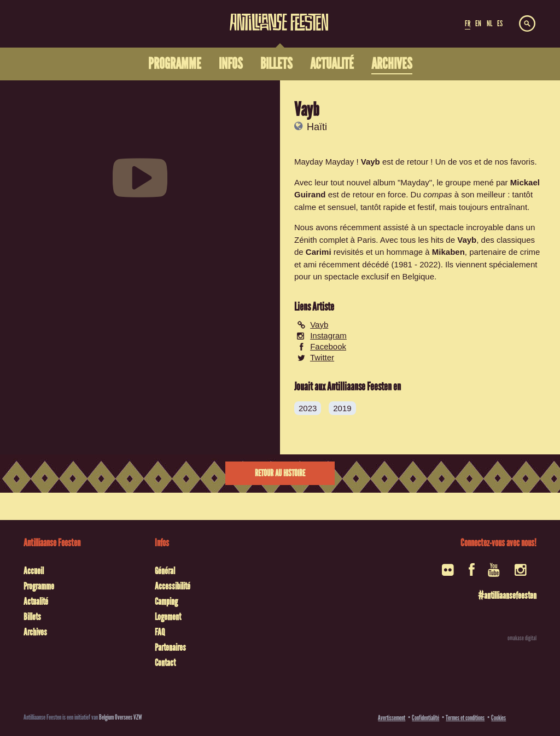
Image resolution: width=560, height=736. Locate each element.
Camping (166, 601)
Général (165, 571)
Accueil (34, 571)
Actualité (36, 601)
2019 (342, 408)
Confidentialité (425, 718)
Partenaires (170, 647)
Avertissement (392, 718)
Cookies (498, 718)
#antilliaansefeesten (507, 595)
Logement (168, 617)
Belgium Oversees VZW (121, 717)
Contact (165, 663)
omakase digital (522, 638)
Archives (35, 632)
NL (489, 24)
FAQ (160, 632)
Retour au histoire (280, 473)
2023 (308, 408)
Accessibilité (173, 586)
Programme (39, 586)
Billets (32, 617)
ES (500, 24)
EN (478, 24)
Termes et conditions (465, 718)
